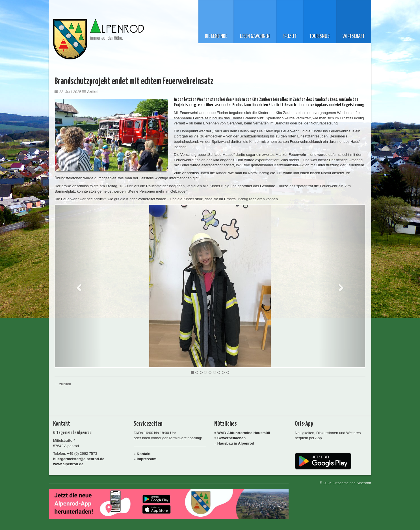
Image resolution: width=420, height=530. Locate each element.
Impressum (147, 459)
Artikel (93, 92)
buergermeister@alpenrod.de (79, 459)
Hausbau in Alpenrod (236, 443)
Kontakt (144, 454)
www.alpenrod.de (68, 464)
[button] (78, 286)
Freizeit (290, 36)
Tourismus (320, 36)
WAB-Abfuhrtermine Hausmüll (244, 433)
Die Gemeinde (216, 36)
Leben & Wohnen (255, 36)
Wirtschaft (354, 36)
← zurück (63, 384)
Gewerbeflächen (231, 438)
